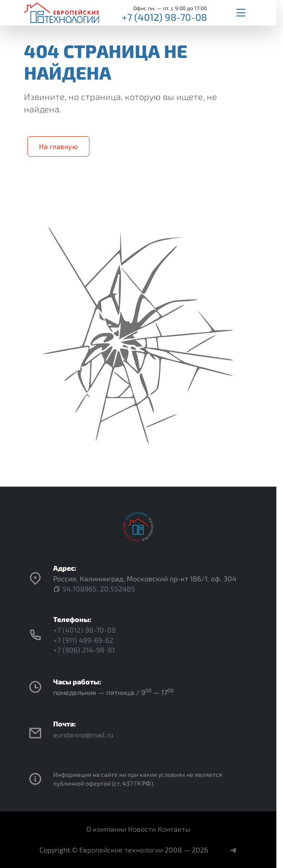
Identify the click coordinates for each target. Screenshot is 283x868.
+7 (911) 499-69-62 (83, 640)
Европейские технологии (121, 850)
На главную (58, 146)
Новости (142, 829)
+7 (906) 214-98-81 (84, 650)
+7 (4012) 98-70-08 (164, 17)
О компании (106, 829)
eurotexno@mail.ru (83, 735)
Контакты (174, 829)
